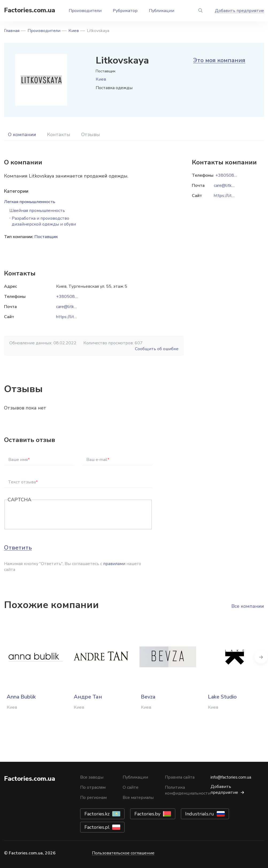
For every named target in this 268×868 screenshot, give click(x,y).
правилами (114, 564)
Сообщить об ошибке (157, 349)
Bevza (148, 697)
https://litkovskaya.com (78, 317)
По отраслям (93, 787)
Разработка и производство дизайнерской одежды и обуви (44, 221)
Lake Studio (222, 697)
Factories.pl (97, 827)
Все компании (248, 606)
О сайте (131, 787)
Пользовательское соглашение (123, 853)
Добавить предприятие (239, 11)
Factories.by (147, 814)
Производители (85, 11)
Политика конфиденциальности (188, 790)
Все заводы (92, 777)
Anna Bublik (21, 697)
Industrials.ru (200, 814)
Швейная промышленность (37, 211)
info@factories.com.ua (231, 777)
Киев (74, 31)
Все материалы (138, 798)
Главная (12, 31)
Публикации (162, 11)
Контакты (59, 135)
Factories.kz (97, 814)
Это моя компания (219, 60)
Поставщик (46, 237)
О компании (22, 135)
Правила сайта (180, 777)
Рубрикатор (125, 11)
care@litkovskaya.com (77, 307)
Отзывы (91, 135)
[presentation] (48, 515)
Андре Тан (88, 697)
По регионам (93, 798)
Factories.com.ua (30, 10)
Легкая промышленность (30, 202)
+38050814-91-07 (75, 297)
